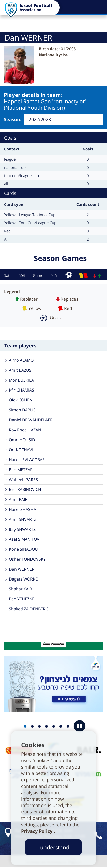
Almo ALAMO (21, 360)
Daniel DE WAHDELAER (31, 420)
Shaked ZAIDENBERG (29, 609)
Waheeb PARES (23, 480)
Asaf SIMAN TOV (24, 539)
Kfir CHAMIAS (21, 390)
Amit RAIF (18, 499)
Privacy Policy (37, 831)
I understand (53, 847)
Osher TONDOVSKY (27, 559)
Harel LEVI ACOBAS (27, 460)
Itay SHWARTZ (22, 529)
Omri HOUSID (22, 440)
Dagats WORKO (24, 579)
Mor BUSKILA (21, 380)
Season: (13, 119)
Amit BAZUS (20, 370)
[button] (97, 7)
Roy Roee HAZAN (25, 430)
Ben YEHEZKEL (23, 599)
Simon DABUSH (24, 410)
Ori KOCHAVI (21, 450)
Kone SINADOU (23, 549)
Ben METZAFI (21, 470)
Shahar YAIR (20, 589)
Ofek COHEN (21, 400)
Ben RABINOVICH (25, 489)
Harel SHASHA (22, 509)
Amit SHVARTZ (23, 519)
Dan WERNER (22, 569)
